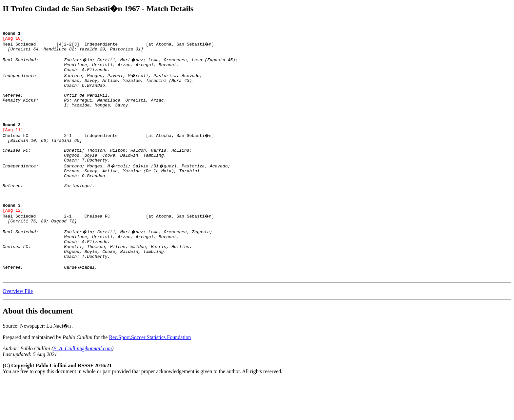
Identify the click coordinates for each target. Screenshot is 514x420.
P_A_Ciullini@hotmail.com (82, 389)
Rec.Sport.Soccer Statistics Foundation (150, 378)
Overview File (18, 331)
